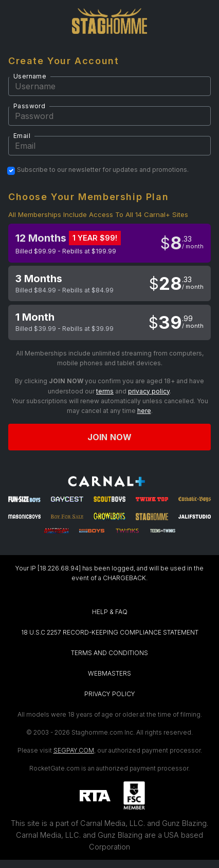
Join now (109, 437)
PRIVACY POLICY (110, 694)
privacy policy (149, 391)
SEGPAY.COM (74, 750)
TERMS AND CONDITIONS (109, 653)
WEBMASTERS (109, 673)
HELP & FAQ (110, 612)
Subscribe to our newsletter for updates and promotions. (103, 170)
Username (30, 76)
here (144, 411)
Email (22, 136)
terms (105, 391)
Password (29, 106)
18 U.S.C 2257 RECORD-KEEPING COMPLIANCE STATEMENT (110, 632)
